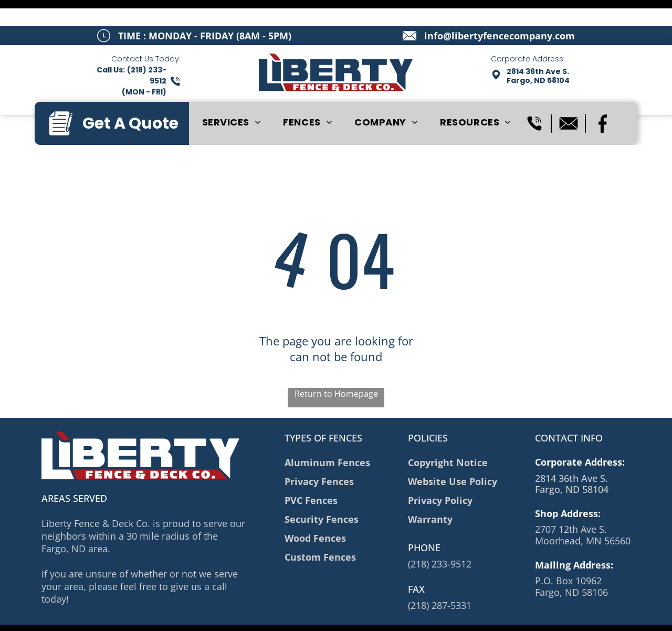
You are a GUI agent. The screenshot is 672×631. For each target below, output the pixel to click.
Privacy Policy (206, 616)
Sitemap (165, 616)
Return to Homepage (336, 367)
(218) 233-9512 (440, 538)
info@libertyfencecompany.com (500, 9)
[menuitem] (232, 96)
